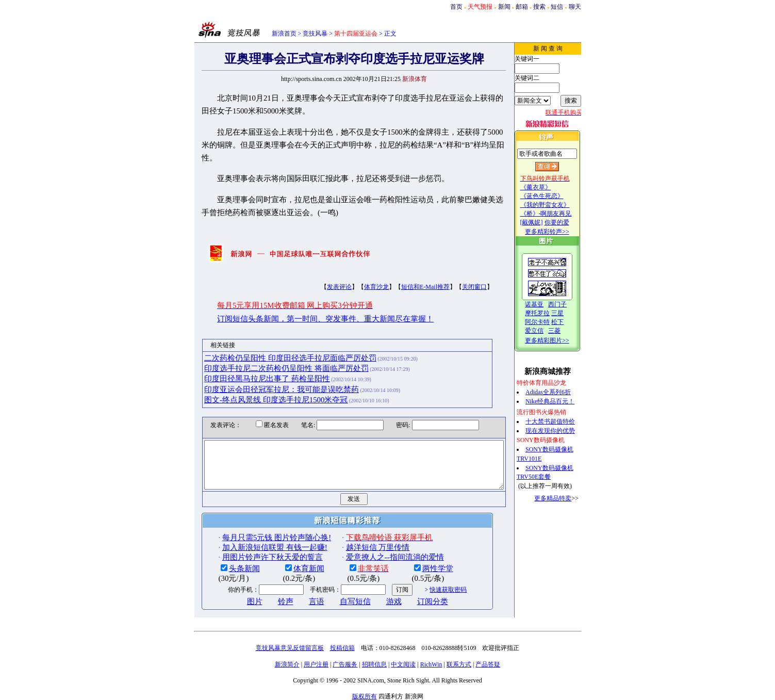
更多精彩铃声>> (557, 232)
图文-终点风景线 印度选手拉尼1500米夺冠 (258, 387)
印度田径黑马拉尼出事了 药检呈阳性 (250, 366)
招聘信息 (374, 661)
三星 (568, 313)
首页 (456, 7)
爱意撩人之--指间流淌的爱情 (377, 554)
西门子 (568, 304)
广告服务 (345, 661)
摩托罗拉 (548, 313)
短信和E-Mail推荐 (408, 274)
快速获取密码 (431, 586)
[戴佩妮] (542, 222)
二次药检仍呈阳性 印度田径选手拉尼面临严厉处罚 (273, 345)
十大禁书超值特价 (560, 421)
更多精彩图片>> (557, 340)
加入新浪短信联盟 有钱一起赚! (257, 544)
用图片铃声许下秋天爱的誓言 (254, 554)
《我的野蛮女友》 (555, 205)
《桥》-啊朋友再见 (556, 214)
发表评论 (322, 274)
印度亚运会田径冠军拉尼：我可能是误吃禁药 (264, 376)
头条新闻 (226, 564)
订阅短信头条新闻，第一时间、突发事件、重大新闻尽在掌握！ (308, 305)
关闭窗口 (457, 274)
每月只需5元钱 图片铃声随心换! (259, 533)
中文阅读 (403, 661)
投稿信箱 (342, 644)
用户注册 (316, 661)
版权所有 (365, 693)
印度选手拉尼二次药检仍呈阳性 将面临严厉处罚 (269, 355)
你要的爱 (567, 222)
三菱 (565, 331)
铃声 (268, 597)
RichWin (431, 661)
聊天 (575, 7)
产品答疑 (488, 661)
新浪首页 (284, 34)
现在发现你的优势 (560, 431)
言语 (299, 597)
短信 (557, 7)
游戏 (376, 597)
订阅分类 (415, 597)
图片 (237, 597)
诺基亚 (545, 304)
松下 (568, 322)
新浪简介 (287, 661)
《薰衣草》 (546, 187)
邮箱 (522, 7)
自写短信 (337, 597)
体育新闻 (291, 564)
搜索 (539, 7)
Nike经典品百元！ (560, 401)
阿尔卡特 (548, 322)
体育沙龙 (359, 274)
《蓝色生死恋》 (552, 196)
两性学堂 (420, 564)
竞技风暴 (315, 34)
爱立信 (545, 331)
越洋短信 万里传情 (360, 544)
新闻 (504, 7)
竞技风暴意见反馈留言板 (290, 644)
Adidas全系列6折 (558, 392)
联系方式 (459, 661)
